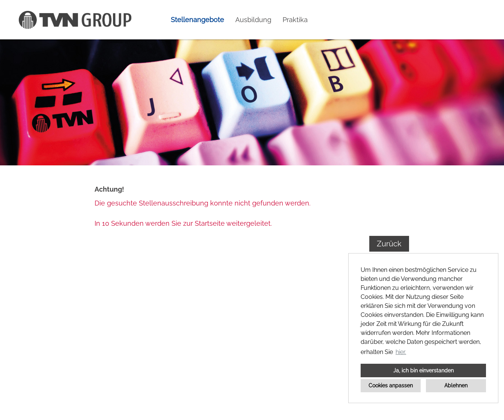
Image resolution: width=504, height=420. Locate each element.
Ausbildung (253, 20)
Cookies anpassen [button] (391, 385)
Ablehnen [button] (456, 385)
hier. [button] (401, 352)
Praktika (295, 20)
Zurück (389, 244)
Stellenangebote (197, 20)
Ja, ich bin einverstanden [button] (424, 370)
